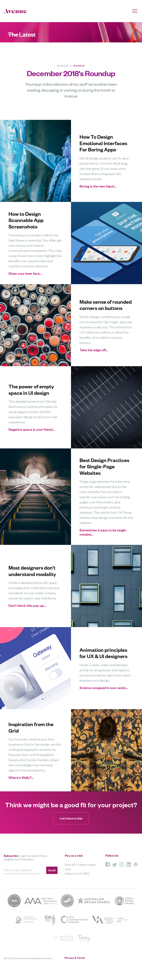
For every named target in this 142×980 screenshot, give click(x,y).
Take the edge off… (94, 350)
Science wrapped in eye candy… (104, 688)
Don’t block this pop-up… (27, 605)
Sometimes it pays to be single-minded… (103, 532)
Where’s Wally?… (21, 777)
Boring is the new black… (98, 186)
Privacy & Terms (75, 958)
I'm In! (52, 870)
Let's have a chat (71, 818)
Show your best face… (25, 273)
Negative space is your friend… (32, 429)
